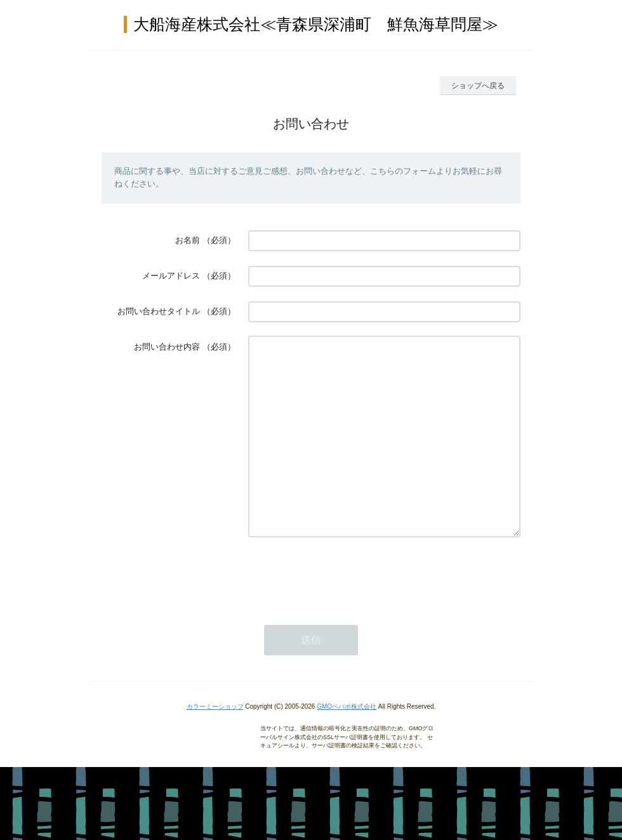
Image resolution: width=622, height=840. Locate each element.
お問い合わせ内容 (167, 347)
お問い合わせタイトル (159, 311)
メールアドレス (171, 276)
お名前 (188, 240)
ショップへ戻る (478, 86)
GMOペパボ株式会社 (347, 745)
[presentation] (345, 613)
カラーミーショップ (215, 745)
